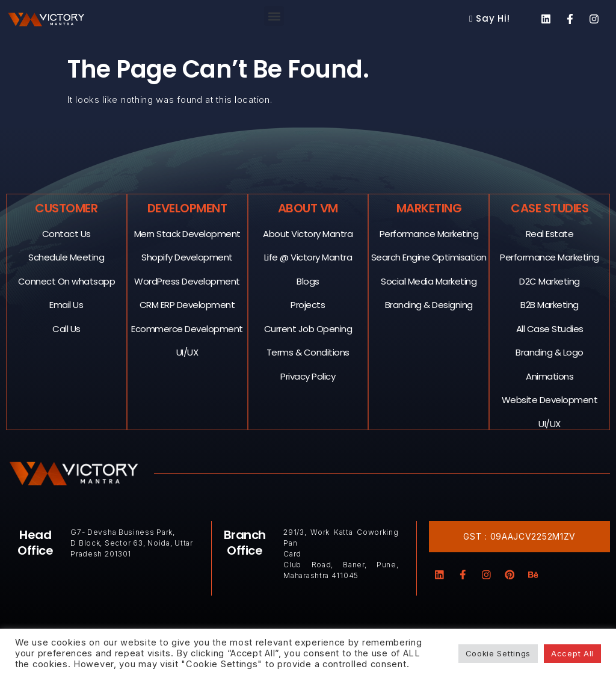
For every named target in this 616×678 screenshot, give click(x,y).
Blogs (309, 281)
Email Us (67, 304)
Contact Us (66, 233)
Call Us (67, 328)
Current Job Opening (308, 328)
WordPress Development (188, 281)
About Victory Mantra (308, 233)
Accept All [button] (572, 653)
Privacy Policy (308, 376)
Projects (308, 304)
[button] (274, 16)
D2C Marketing (550, 281)
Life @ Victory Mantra (308, 257)
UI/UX (187, 352)
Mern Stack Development (187, 233)
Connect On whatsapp (67, 281)
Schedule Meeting (67, 257)
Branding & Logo (550, 352)
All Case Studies (550, 328)
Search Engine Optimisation (429, 257)
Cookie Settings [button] (498, 653)
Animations (550, 376)
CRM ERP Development (187, 304)
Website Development (550, 399)
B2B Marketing (550, 304)
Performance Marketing (429, 233)
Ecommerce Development (188, 328)
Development (187, 208)
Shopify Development (188, 257)
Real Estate (550, 233)
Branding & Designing (429, 304)
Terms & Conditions (308, 352)
